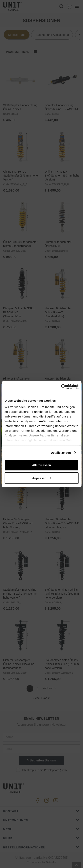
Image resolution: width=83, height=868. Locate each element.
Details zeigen (61, 452)
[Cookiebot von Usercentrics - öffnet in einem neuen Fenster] (61, 387)
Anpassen (42, 478)
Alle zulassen (41, 465)
